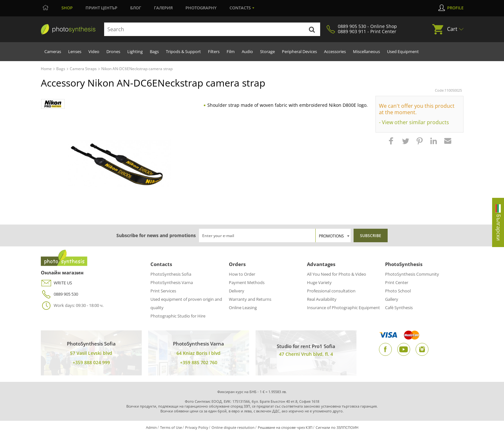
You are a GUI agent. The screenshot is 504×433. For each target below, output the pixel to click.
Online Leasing (243, 308)
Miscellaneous (366, 51)
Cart (452, 29)
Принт (101, 8)
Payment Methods (247, 282)
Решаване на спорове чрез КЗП (285, 427)
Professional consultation (331, 291)
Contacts (240, 8)
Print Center (397, 282)
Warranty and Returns (250, 299)
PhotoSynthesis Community (412, 274)
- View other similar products (414, 122)
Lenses (75, 51)
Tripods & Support (183, 51)
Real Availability (322, 299)
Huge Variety (319, 282)
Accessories (335, 51)
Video (94, 51)
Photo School (398, 291)
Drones (113, 51)
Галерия (163, 8)
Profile (455, 8)
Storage (267, 51)
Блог (136, 8)
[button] (392, 144)
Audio (247, 51)
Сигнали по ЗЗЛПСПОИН (337, 427)
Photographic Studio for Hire (178, 316)
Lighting (135, 51)
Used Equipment (403, 51)
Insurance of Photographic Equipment (343, 308)
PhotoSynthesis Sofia (171, 274)
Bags (154, 51)
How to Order (242, 274)
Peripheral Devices (299, 51)
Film (231, 51)
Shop (67, 8)
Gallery (392, 299)
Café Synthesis (399, 308)
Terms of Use (171, 427)
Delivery (237, 291)
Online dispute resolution (233, 427)
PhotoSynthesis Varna (172, 282)
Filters (214, 51)
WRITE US (56, 283)
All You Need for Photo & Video (337, 274)
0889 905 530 (59, 294)
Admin (151, 427)
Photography (201, 8)
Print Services (163, 291)
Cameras (53, 51)
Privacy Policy (197, 427)
